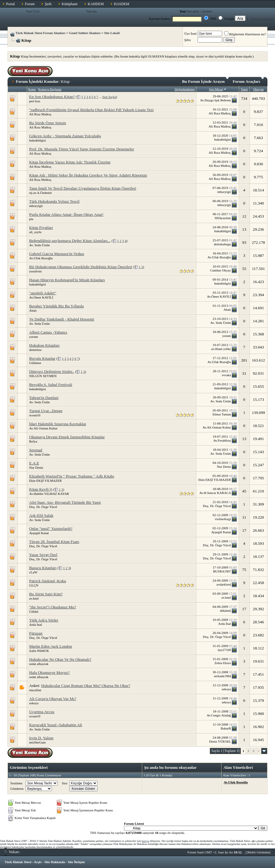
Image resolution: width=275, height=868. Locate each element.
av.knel (34, 598)
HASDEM (122, 4)
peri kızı (35, 101)
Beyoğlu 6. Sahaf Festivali (51, 385)
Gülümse (35, 363)
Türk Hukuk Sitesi (18, 862)
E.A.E (34, 463)
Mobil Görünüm (259, 852)
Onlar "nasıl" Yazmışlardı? (51, 528)
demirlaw (36, 350)
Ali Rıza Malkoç (40, 114)
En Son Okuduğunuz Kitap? (52, 97)
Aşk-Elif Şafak (41, 515)
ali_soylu (35, 232)
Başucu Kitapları (43, 568)
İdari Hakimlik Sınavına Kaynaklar (58, 424)
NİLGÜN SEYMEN (43, 376)
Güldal (34, 611)
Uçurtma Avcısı (42, 712)
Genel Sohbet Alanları (85, 33)
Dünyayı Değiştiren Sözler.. (52, 371)
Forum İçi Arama (262, 19)
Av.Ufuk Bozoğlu (41, 258)
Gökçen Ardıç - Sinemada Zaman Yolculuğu (65, 136)
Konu (32, 89)
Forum (30, 4)
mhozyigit (36, 206)
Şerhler (207, 11)
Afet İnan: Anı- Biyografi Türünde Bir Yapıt (65, 502)
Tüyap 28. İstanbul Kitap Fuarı (54, 542)
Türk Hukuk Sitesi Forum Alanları (40, 33)
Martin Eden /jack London (51, 646)
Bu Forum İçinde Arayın (206, 80)
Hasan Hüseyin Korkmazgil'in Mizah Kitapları (67, 280)
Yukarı (12, 852)
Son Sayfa (109, 97)
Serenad (36, 450)
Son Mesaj (216, 89)
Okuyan (258, 89)
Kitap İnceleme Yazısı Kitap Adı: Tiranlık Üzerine (70, 162)
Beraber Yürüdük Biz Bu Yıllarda (57, 306)
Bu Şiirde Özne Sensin (48, 123)
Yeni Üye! (33, 11)
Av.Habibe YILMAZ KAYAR (49, 494)
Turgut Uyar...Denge (46, 411)
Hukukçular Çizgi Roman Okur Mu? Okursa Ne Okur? (86, 686)
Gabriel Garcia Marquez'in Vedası (57, 254)
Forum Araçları (249, 80)
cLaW (33, 572)
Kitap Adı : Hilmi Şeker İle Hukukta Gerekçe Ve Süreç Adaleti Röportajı (88, 175)
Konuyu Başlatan (50, 89)
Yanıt (244, 89)
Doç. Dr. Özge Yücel (43, 507)
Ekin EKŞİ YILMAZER (45, 481)
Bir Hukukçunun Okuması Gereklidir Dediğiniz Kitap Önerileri (81, 267)
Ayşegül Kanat (39, 533)
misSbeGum (37, 742)
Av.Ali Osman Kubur (43, 428)
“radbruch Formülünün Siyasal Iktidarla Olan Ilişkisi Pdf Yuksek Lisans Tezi (91, 110)
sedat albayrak (39, 664)
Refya (33, 441)
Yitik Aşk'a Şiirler (44, 620)
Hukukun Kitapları (44, 345)
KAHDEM (96, 4)
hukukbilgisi (38, 140)
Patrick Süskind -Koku (48, 581)
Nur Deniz (36, 467)
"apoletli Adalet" (43, 293)
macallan (35, 690)
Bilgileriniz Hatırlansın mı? (245, 34)
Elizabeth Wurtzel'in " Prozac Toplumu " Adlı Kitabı (72, 476)
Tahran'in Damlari (44, 398)
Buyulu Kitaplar (42, 358)
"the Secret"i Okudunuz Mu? (53, 607)
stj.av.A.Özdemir (41, 193)
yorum (34, 337)
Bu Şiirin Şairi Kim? (46, 594)
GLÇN (34, 585)
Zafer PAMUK (39, 651)
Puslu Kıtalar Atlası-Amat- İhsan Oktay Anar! (66, 214)
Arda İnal (36, 625)
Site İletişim (76, 862)
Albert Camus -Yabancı (48, 332)
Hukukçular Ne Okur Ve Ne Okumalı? (60, 659)
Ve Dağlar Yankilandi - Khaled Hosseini (62, 319)
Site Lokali (112, 33)
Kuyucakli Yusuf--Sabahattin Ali (56, 725)
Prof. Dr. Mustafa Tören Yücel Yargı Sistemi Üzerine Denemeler (82, 149)
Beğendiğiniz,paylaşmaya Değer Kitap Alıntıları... (70, 241)
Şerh (48, 4)
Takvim (91, 11)
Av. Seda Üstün (40, 245)
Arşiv (38, 862)
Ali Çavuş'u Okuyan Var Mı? (53, 699)
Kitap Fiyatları (41, 228)
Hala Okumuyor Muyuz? (49, 672)
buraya (145, 841)
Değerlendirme (185, 89)
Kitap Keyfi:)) (41, 489)
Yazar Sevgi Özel (43, 555)
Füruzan (36, 633)
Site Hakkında (55, 862)
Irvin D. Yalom (41, 738)
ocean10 (35, 415)
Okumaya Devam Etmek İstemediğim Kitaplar (67, 437)
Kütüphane (70, 4)
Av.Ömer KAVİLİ (41, 297)
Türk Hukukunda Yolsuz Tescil (54, 201)
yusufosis (36, 271)
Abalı (33, 310)
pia (31, 219)
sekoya (34, 703)
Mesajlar (193, 11)
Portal (10, 4)
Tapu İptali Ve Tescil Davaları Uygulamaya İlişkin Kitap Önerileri (83, 188)
